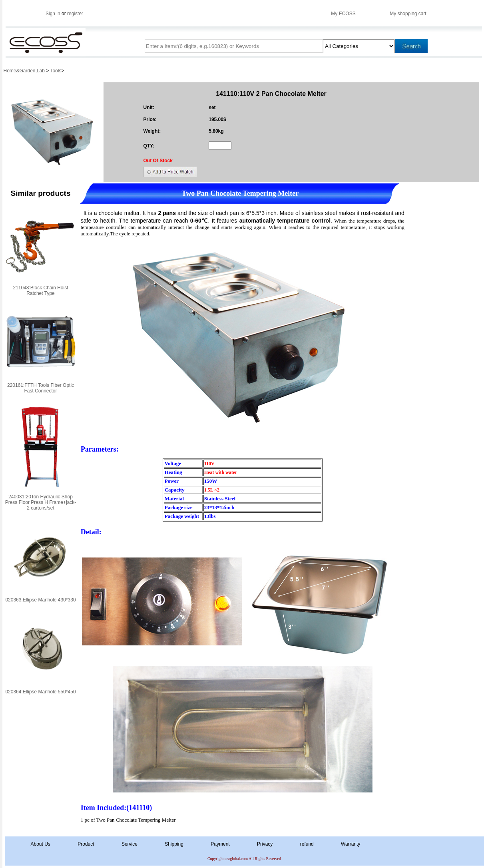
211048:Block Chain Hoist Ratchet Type (40, 291)
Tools (56, 71)
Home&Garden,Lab (25, 71)
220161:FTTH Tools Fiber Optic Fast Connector (41, 388)
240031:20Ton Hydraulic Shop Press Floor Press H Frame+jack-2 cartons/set (41, 502)
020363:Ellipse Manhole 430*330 (40, 600)
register (75, 14)
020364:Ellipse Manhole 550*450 (40, 692)
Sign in (53, 14)
